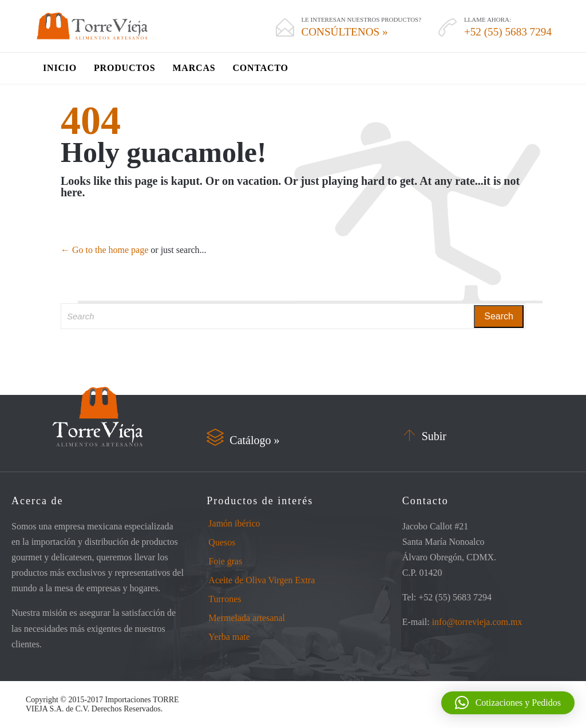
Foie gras (225, 561)
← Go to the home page (104, 250)
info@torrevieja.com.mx (477, 622)
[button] (508, 703)
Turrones (225, 599)
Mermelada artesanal (247, 618)
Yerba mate (229, 637)
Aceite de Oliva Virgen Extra (262, 580)
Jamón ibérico (234, 523)
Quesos (222, 542)
